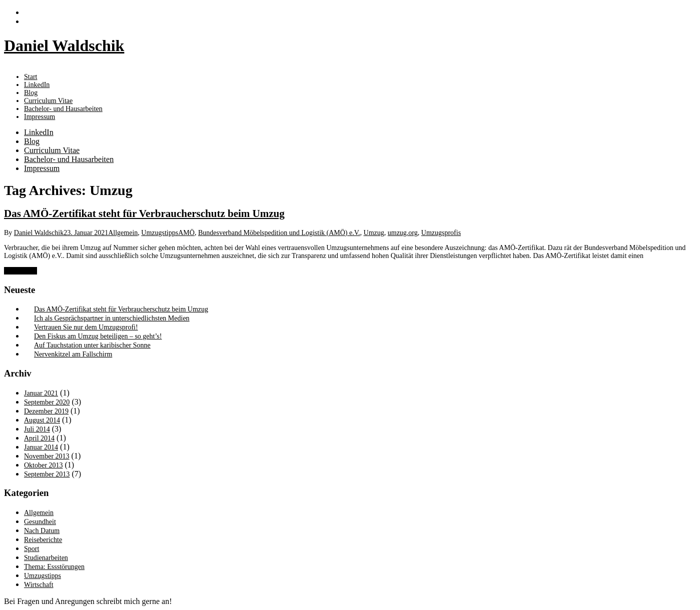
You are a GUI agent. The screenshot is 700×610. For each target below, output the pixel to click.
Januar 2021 (41, 393)
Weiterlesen (21, 271)
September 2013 (47, 474)
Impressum (40, 117)
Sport (32, 549)
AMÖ (186, 233)
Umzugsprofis (441, 233)
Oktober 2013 (43, 465)
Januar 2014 (41, 447)
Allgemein (123, 233)
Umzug (374, 233)
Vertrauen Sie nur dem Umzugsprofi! (86, 327)
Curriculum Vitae (52, 150)
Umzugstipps (160, 233)
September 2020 (47, 402)
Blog (32, 141)
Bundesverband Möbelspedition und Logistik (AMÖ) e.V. (279, 233)
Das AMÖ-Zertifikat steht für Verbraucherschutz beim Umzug (144, 213)
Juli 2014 (37, 429)
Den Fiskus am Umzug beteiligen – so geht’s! (98, 336)
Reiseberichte (43, 540)
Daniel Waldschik (39, 233)
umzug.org (403, 233)
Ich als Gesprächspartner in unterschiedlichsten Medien (112, 318)
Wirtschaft (39, 585)
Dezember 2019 (46, 411)
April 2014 (39, 438)
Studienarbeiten (46, 558)
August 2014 (42, 420)
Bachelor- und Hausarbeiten (69, 159)
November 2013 (47, 456)
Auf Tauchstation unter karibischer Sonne (92, 345)
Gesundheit (40, 522)
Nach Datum (42, 531)
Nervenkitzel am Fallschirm (73, 354)
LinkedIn (39, 132)
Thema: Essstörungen (54, 567)
